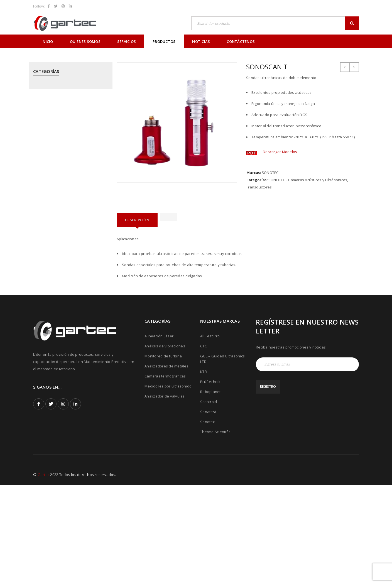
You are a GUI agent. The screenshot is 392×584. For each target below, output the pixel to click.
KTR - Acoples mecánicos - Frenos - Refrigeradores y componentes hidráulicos (63, 158)
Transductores (259, 187)
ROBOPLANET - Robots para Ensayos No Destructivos (68, 289)
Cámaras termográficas (165, 475)
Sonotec (207, 521)
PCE (36, 196)
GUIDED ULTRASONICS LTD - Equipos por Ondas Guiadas (68, 136)
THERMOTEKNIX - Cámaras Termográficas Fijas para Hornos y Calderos (69, 361)
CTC (204, 445)
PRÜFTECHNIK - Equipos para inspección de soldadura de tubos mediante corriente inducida (68, 268)
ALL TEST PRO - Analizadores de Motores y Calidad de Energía (70, 89)
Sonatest (208, 511)
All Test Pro (210, 435)
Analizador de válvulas (165, 495)
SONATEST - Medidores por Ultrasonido (68, 306)
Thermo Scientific (215, 531)
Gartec (44, 573)
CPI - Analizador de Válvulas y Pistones (67, 106)
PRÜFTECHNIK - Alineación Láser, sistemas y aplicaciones (70, 213)
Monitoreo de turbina (163, 455)
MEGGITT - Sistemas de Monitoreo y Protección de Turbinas (64, 180)
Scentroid (209, 500)
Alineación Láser (159, 435)
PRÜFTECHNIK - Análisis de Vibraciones (67, 229)
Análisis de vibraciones (165, 445)
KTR (204, 470)
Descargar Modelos (280, 152)
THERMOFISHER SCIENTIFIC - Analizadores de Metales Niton (69, 342)
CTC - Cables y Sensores (54, 119)
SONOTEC (270, 173)
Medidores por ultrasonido (168, 485)
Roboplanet (210, 490)
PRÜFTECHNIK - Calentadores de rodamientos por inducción (61, 246)
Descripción (137, 220)
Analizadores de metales (166, 465)
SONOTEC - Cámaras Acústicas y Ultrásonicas (61, 322)
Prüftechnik (210, 480)
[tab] (137, 220)
